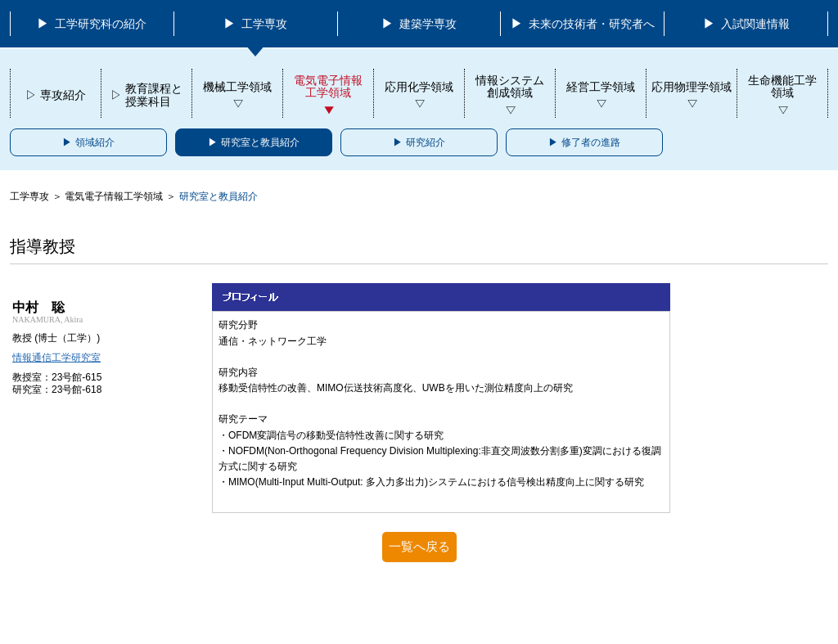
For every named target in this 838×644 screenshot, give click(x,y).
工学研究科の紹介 (99, 24)
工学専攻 (263, 24)
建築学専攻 (426, 24)
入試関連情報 (754, 24)
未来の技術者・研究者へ (590, 24)
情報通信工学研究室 (56, 358)
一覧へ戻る (419, 546)
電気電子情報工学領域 (114, 196)
